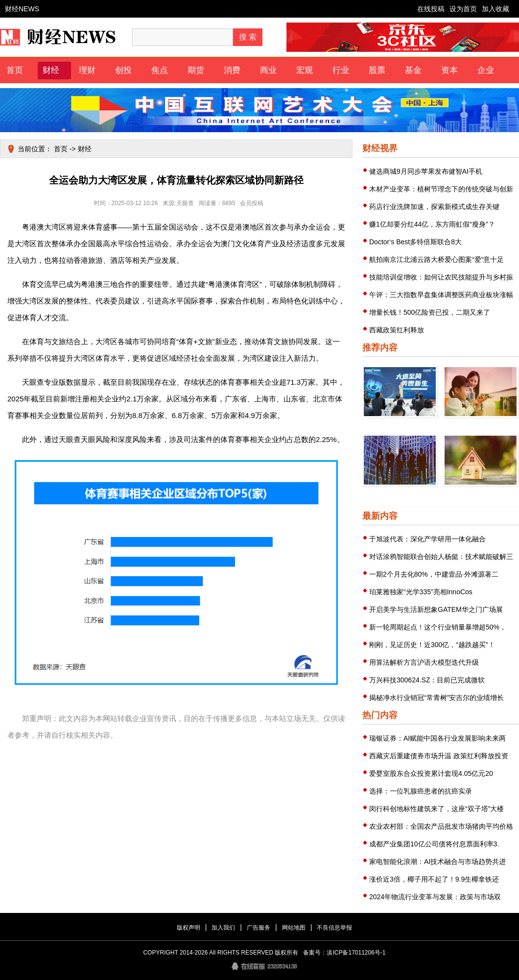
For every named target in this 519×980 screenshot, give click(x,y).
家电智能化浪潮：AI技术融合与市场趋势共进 (437, 862)
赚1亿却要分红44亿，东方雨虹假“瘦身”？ (432, 224)
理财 (87, 70)
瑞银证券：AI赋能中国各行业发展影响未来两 (437, 738)
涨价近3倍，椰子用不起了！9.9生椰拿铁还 (434, 879)
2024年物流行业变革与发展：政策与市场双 (435, 897)
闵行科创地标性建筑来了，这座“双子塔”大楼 (436, 809)
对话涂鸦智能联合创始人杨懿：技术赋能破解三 (441, 557)
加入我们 (223, 928)
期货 (196, 70)
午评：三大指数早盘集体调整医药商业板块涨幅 (441, 295)
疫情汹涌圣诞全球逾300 (481, 493)
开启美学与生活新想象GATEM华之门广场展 (436, 609)
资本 (449, 70)
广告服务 (259, 928)
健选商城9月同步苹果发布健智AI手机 (426, 171)
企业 (486, 70)
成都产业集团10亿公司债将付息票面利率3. (434, 844)
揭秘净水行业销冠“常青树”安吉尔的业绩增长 (436, 698)
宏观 (305, 70)
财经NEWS (22, 9)
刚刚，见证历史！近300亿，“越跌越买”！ (432, 645)
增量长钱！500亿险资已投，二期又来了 (430, 312)
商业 (268, 70)
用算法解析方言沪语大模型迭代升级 (424, 662)
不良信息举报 (334, 928)
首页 (15, 70)
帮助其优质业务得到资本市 (481, 425)
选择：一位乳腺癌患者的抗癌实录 (421, 791)
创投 (123, 70)
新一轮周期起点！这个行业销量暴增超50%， (438, 627)
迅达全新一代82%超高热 (400, 425)
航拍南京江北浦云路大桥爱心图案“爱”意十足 (436, 259)
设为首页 (463, 9)
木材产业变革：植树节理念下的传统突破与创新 (441, 189)
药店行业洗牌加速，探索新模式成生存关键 (434, 207)
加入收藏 (495, 9)
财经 (51, 70)
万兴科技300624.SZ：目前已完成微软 (427, 680)
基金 (413, 70)
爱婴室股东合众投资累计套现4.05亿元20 (431, 773)
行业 (341, 70)
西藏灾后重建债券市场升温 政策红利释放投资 (439, 756)
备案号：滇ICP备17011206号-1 (344, 953)
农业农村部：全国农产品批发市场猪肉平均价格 (441, 826)
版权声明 (189, 928)
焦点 (160, 70)
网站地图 (294, 928)
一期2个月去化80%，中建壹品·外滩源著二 (434, 574)
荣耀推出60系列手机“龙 (400, 493)
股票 (377, 70)
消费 (232, 70)
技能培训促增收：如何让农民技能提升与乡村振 (441, 277)
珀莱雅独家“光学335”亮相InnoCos (421, 592)
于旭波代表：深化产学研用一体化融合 (427, 539)
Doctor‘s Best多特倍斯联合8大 (415, 242)
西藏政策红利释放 (397, 330)
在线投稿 (431, 9)
